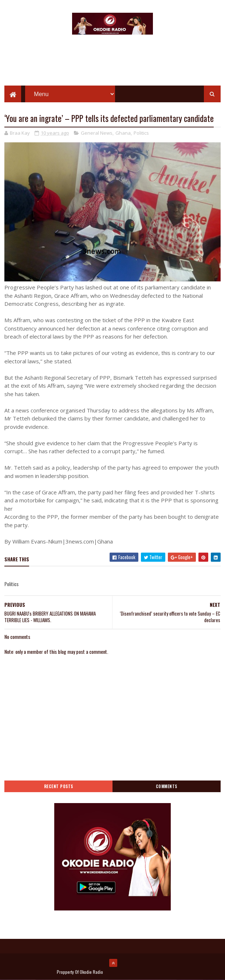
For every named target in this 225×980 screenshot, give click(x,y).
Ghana (123, 133)
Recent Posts (59, 786)
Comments (167, 786)
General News (97, 133)
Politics (141, 133)
